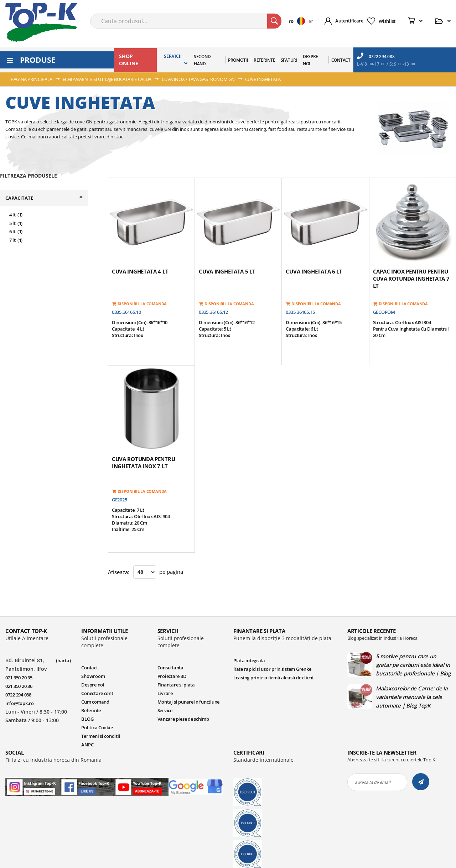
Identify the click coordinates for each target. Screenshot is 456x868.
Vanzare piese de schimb (183, 719)
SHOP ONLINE (129, 60)
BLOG (87, 719)
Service (165, 710)
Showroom (93, 676)
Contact (89, 668)
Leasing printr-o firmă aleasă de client (274, 678)
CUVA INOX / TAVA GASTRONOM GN (199, 79)
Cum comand (95, 702)
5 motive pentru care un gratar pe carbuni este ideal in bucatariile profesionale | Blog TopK (413, 665)
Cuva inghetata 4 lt (140, 271)
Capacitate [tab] (19, 198)
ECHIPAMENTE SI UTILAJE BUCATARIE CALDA (108, 79)
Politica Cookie (97, 727)
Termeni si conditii (101, 736)
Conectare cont (97, 693)
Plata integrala (249, 660)
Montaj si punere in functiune (188, 702)
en (311, 21)
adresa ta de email (372, 782)
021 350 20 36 (19, 686)
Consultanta (170, 668)
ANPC (87, 745)
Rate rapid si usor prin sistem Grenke (272, 669)
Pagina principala (32, 79)
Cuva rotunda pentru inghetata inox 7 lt (143, 463)
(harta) (63, 660)
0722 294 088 (376, 56)
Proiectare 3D (172, 676)
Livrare (165, 693)
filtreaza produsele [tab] (28, 176)
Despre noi (93, 685)
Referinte (91, 710)
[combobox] (186, 21)
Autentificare (349, 21)
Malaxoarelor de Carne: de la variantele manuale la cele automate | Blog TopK (412, 697)
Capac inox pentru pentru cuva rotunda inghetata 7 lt (411, 279)
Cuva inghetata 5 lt (227, 271)
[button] (298, 21)
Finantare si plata (176, 685)
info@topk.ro (20, 703)
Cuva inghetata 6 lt (314, 271)
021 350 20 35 (19, 678)
